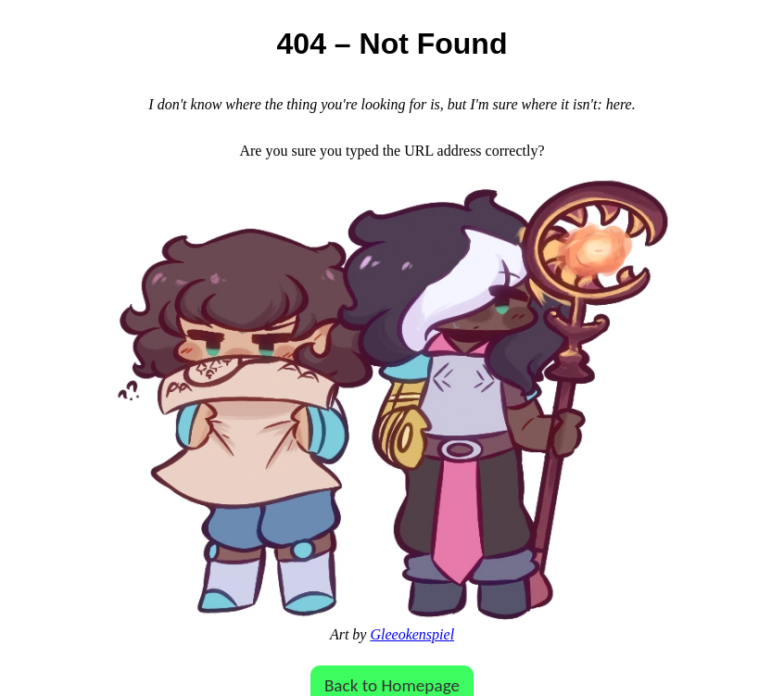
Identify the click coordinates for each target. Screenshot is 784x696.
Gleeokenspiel (412, 634)
